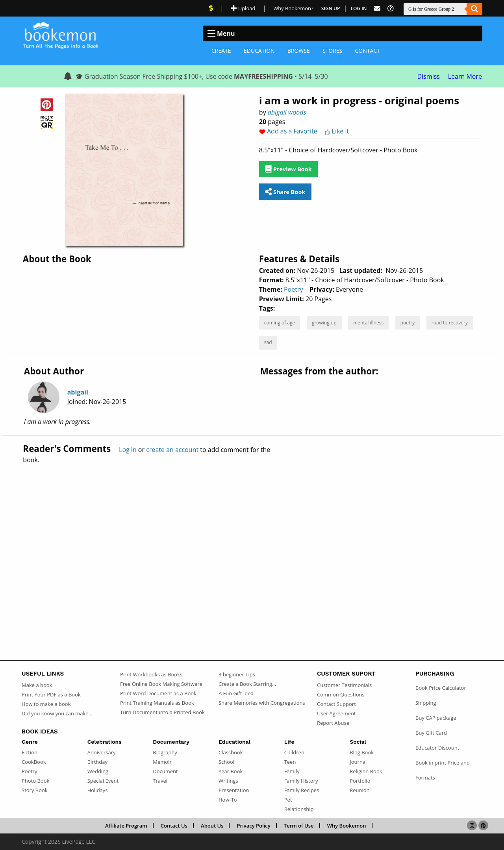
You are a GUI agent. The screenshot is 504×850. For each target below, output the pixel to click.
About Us (212, 826)
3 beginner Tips (237, 674)
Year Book (231, 771)
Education (259, 51)
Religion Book (366, 771)
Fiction (30, 752)
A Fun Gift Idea (236, 693)
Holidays (98, 790)
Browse (299, 51)
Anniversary (102, 752)
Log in (128, 450)
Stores (332, 51)
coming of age (280, 323)
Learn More (465, 76)
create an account (172, 450)
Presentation (234, 790)
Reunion (359, 790)
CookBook (34, 762)
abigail (78, 392)
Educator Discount (437, 748)
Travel (160, 781)
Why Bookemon (347, 826)
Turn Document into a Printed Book (162, 712)
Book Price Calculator (441, 688)
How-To (228, 800)
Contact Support (336, 704)
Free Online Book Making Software (161, 684)
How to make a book (46, 704)
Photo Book (35, 781)
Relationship (299, 809)
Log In (359, 8)
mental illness (368, 323)
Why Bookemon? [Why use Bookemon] (293, 8)
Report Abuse (333, 723)
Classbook (231, 752)
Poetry (294, 289)
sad (268, 342)
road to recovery (450, 323)
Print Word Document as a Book (158, 693)
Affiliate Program (126, 826)
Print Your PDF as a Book (51, 694)
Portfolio (360, 781)
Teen (290, 762)
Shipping (426, 703)
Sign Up (331, 8)
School (226, 762)
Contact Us (174, 826)
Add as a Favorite (292, 131)
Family (292, 771)
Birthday (97, 762)
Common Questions (341, 694)
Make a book (37, 685)
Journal (358, 762)
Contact (367, 51)
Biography (165, 752)
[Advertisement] (252, 545)
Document (165, 771)
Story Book (35, 790)
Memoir (162, 762)
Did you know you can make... (57, 713)
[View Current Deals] (211, 8)
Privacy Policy (254, 826)
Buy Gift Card (431, 733)
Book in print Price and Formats (443, 770)
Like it (341, 131)
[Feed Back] (377, 8)
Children (294, 752)
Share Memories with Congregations (262, 703)
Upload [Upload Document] (243, 8)
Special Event (103, 781)
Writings (228, 781)
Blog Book (362, 752)
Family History (301, 781)
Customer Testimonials (344, 685)
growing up (324, 323)
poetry (408, 323)
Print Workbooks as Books (151, 674)
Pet (288, 800)
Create (221, 51)
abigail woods (287, 112)
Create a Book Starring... (247, 684)
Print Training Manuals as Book (157, 703)
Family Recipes (302, 790)
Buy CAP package (436, 718)
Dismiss (429, 76)
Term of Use (299, 826)
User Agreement (336, 713)
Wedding (98, 771)
